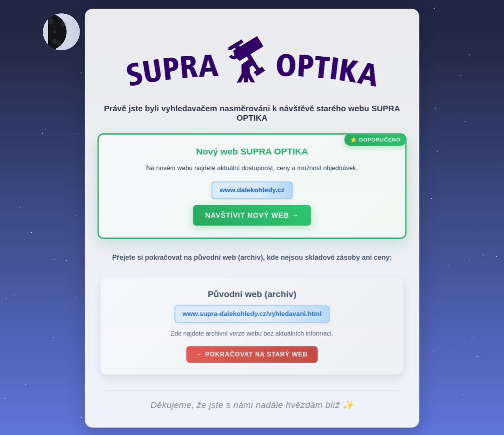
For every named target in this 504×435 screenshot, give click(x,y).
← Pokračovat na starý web (252, 356)
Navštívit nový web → (252, 217)
